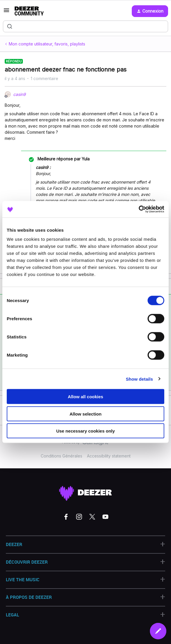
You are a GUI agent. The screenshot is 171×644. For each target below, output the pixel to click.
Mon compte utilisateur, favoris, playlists (47, 44)
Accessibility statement (109, 456)
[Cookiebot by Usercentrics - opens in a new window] (139, 209)
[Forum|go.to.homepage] (29, 11)
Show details (140, 379)
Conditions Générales (61, 456)
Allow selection (85, 414)
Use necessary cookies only (85, 431)
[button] (6, 12)
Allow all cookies (86, 397)
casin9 (19, 94)
